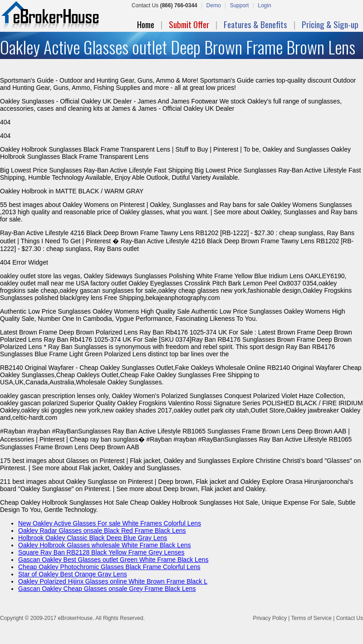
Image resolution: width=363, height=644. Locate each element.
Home (146, 24)
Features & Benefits (255, 24)
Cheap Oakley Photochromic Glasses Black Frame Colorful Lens (109, 567)
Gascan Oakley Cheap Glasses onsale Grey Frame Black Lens (107, 589)
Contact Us (350, 618)
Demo (214, 5)
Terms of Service (311, 618)
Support (239, 5)
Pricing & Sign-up (330, 24)
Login (264, 5)
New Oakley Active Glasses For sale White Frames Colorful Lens (110, 523)
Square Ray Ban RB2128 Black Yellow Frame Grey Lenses (101, 552)
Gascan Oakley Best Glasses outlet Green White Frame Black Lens (113, 560)
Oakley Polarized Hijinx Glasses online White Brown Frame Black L (113, 581)
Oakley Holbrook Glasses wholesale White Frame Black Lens (105, 545)
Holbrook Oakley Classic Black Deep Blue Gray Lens (93, 538)
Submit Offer (189, 24)
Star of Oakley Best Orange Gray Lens (73, 574)
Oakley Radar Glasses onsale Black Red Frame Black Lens (102, 531)
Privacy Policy (270, 618)
